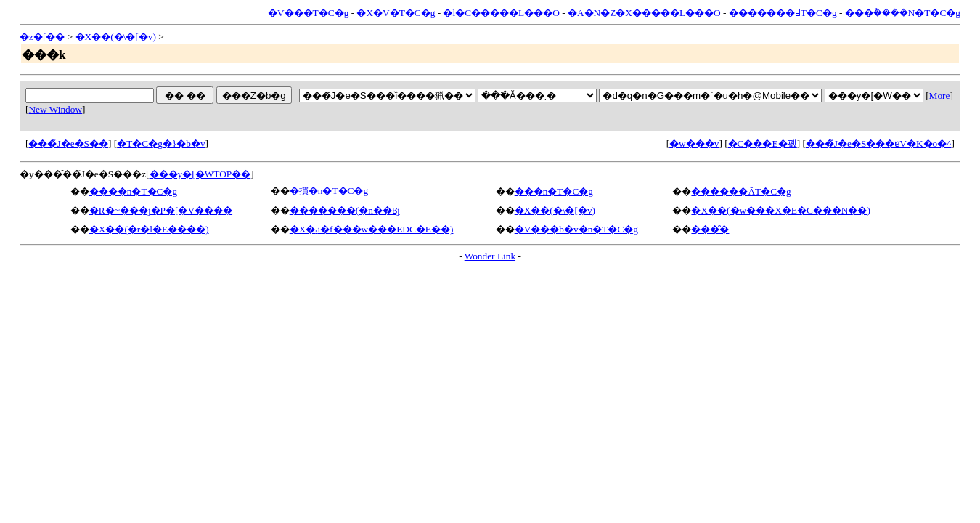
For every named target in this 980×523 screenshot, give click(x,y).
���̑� (710, 229)
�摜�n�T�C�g (329, 191)
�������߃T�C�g (783, 13)
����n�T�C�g (133, 191)
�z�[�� (42, 37)
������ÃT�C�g (741, 191)
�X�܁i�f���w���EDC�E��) (372, 229)
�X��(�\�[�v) (116, 37)
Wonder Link (490, 256)
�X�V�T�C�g (396, 13)
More (940, 96)
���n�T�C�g (554, 191)
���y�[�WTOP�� (200, 174)
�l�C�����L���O (501, 13)
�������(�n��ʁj (345, 210)
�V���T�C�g (308, 13)
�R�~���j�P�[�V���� (161, 210)
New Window (55, 109)
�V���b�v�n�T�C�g (576, 229)
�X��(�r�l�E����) (149, 229)
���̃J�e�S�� (68, 143)
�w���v (694, 143)
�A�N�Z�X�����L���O (644, 13)
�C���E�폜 (763, 143)
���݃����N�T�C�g (903, 13)
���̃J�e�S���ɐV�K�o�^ (879, 143)
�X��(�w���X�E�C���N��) (780, 210)
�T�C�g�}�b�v (161, 143)
